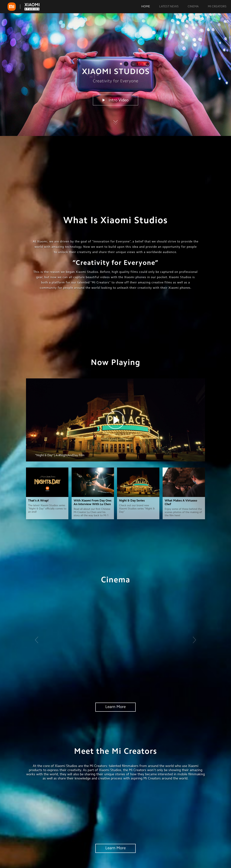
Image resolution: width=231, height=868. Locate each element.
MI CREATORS (217, 7)
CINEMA (193, 7)
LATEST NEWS (169, 7)
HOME (146, 7)
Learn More (115, 707)
